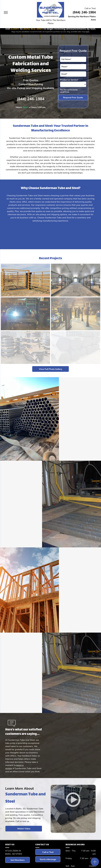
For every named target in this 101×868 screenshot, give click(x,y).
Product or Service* (69, 80)
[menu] (6, 12)
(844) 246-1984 (84, 12)
